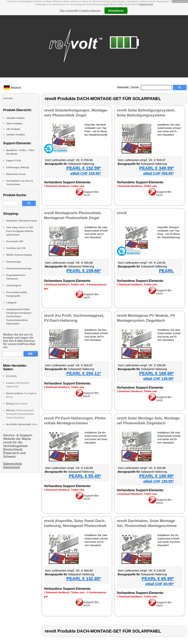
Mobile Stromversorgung (19, 255)
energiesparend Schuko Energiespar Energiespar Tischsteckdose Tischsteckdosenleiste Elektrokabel (19, 316)
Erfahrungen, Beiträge (18, 167)
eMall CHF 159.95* (86, 173)
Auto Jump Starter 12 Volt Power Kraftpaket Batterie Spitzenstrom (20, 231)
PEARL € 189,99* (157, 476)
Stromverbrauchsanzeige (19, 268)
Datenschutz (146, 4)
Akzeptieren (116, 10)
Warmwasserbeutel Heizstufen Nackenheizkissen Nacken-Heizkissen (20, 414)
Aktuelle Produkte (15, 118)
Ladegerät (11, 303)
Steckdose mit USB (16, 248)
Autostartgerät (14, 285)
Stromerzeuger (14, 262)
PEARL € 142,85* (84, 579)
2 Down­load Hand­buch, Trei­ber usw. (64, 387)
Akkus (22, 424)
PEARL (166, 271)
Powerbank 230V (15, 241)
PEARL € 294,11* (84, 373)
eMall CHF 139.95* (159, 379)
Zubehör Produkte (16, 135)
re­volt (122, 213)
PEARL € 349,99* (157, 168)
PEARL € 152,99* (84, 168)
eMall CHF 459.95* (159, 173)
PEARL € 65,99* (158, 579)
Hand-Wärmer (17, 404)
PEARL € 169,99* (157, 373)
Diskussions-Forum (16, 174)
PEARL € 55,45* (85, 476)
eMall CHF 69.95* (160, 584)
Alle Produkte (13, 129)
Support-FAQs (14, 160)
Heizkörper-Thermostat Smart (22, 221)
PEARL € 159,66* (84, 271)
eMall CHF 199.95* (159, 481)
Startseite (123, 87)
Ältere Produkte (14, 124)
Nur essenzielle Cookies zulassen (80, 10)
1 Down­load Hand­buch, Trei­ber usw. (64, 186)
